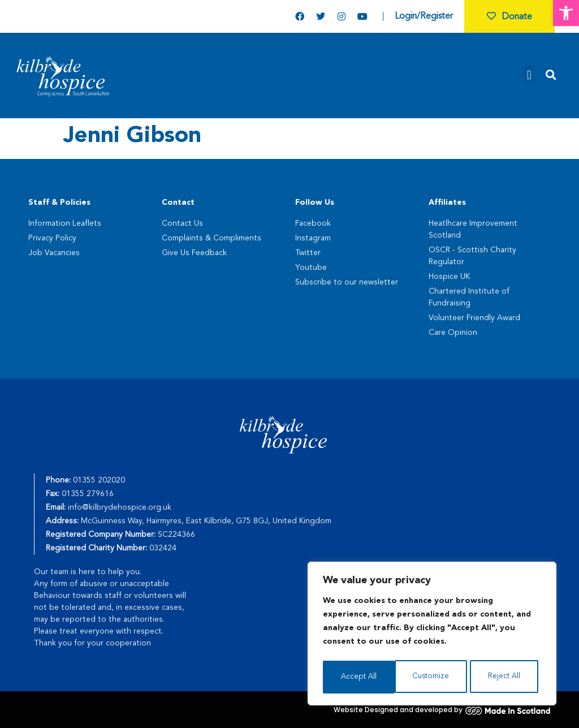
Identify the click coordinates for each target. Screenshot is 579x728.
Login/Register (424, 16)
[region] (432, 635)
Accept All (506, 677)
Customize (359, 677)
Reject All (433, 677)
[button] (566, 13)
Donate (509, 17)
